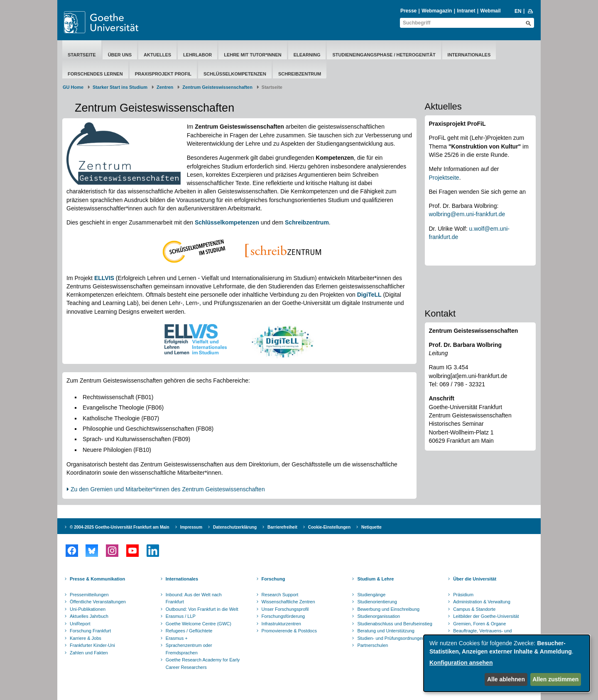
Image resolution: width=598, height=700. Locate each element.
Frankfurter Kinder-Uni (92, 645)
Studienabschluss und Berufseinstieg (395, 624)
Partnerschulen (373, 645)
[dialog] (507, 663)
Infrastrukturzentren (281, 624)
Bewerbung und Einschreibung (388, 609)
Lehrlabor (197, 55)
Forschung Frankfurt (90, 631)
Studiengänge (371, 595)
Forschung (273, 579)
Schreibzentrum (300, 74)
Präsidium (463, 595)
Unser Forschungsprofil (285, 609)
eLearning (307, 55)
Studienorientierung (377, 602)
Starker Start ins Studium (120, 87)
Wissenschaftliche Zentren (288, 602)
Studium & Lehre (375, 579)
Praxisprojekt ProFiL (163, 74)
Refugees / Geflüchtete (189, 631)
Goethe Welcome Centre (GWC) (199, 624)
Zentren (165, 87)
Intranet (466, 11)
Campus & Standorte (474, 609)
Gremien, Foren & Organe (479, 624)
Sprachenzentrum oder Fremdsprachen (189, 649)
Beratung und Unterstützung (386, 631)
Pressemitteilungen (89, 595)
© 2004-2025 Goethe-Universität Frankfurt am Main (120, 527)
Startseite (82, 55)
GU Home (73, 87)
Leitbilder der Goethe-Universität (486, 616)
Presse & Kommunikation (97, 579)
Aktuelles (157, 55)
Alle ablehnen (506, 679)
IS (112, 278)
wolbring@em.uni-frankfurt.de (467, 214)
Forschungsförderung (283, 616)
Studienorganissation (379, 616)
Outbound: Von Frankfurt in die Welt (202, 609)
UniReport (80, 624)
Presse (408, 11)
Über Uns (120, 55)
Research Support (280, 595)
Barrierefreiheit (282, 527)
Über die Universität (475, 579)
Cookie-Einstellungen (329, 527)
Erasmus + (177, 638)
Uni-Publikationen (88, 609)
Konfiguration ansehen (461, 663)
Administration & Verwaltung (482, 602)
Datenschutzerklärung (235, 527)
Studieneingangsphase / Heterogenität (384, 55)
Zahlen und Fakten (89, 653)
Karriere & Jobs (86, 638)
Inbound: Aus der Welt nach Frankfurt (194, 598)
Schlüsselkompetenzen (235, 74)
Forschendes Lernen (95, 74)
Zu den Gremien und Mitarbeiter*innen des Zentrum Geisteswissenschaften (168, 489)
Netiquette (371, 527)
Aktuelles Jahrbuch (89, 616)
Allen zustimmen (555, 679)
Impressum (191, 527)
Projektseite (444, 178)
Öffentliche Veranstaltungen (98, 602)
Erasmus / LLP (181, 616)
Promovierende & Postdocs (289, 631)
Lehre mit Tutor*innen (253, 55)
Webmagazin (437, 11)
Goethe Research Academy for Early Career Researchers (203, 663)
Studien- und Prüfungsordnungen (391, 638)
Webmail (491, 11)
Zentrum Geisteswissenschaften (217, 87)
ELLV (102, 278)
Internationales (469, 55)
